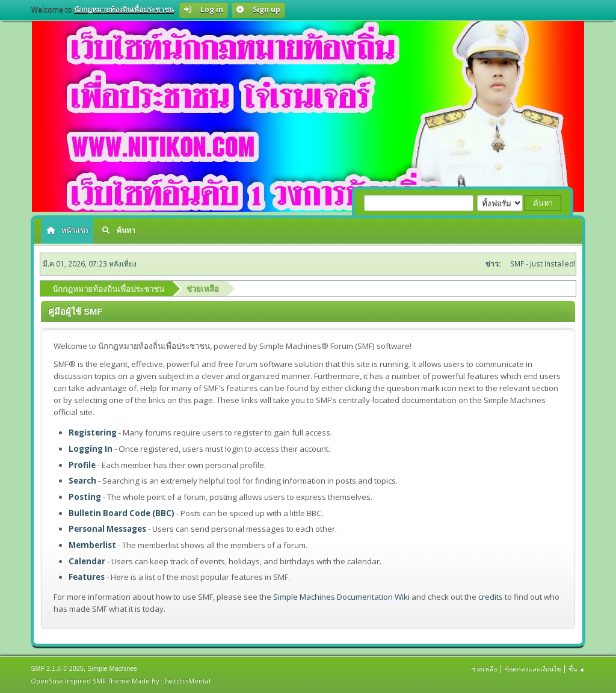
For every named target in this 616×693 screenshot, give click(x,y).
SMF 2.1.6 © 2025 (57, 668)
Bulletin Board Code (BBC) (122, 513)
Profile (82, 465)
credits (491, 597)
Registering (93, 433)
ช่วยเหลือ (484, 669)
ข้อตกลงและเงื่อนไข (533, 669)
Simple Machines (112, 668)
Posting (85, 497)
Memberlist (92, 545)
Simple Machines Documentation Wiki (341, 597)
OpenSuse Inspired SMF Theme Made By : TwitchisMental (121, 681)
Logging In (91, 449)
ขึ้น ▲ (577, 669)
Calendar (87, 561)
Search (82, 481)
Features (87, 577)
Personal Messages (107, 529)
